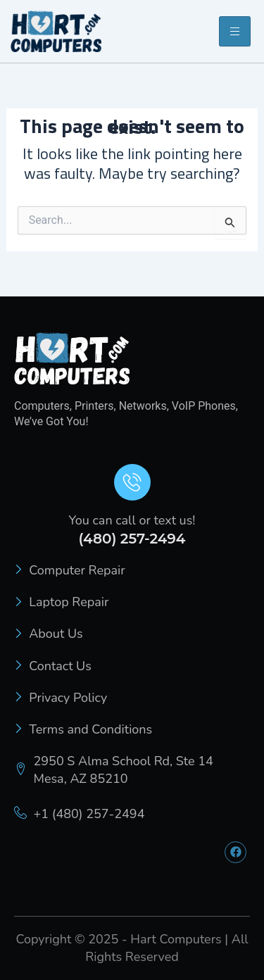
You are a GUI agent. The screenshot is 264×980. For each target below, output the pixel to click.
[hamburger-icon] (235, 31)
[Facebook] (235, 852)
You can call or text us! (132, 520)
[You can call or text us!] (132, 482)
